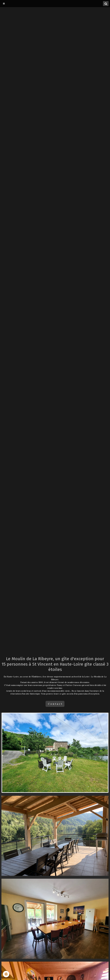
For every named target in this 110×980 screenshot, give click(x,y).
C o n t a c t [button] (55, 704)
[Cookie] (6, 974)
